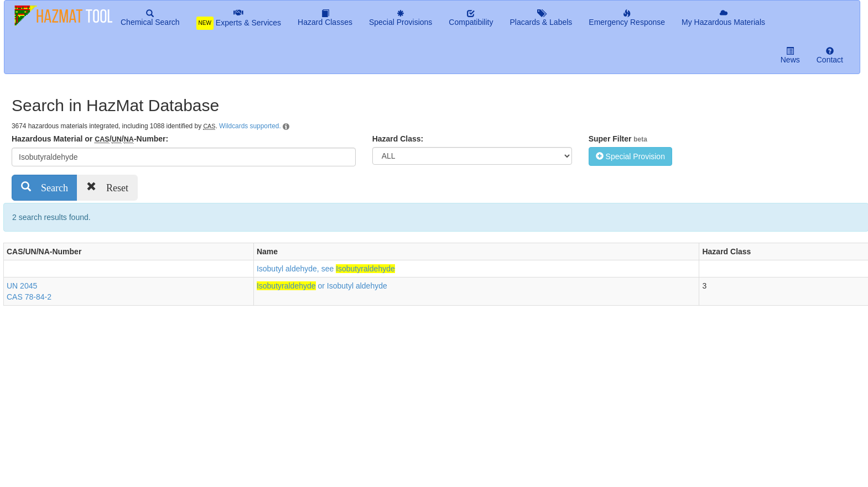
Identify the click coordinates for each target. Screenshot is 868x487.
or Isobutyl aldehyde (322, 286)
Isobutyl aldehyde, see (326, 269)
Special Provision (630, 156)
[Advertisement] (205, 394)
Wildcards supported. (250, 126)
